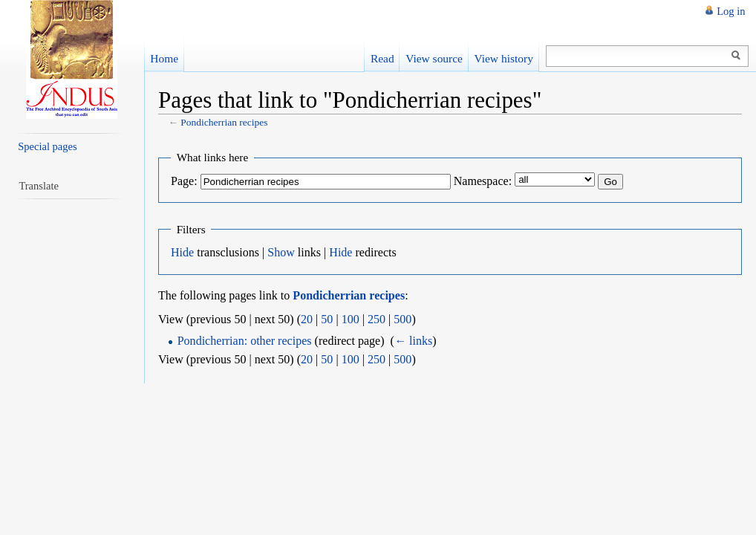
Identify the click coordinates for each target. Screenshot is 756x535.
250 (377, 319)
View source (434, 58)
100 (351, 319)
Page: (184, 181)
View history (503, 58)
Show (281, 252)
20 (307, 319)
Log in (731, 11)
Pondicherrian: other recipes (245, 341)
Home (164, 58)
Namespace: (483, 181)
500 (403, 319)
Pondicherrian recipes (224, 122)
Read (382, 58)
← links (413, 341)
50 (327, 319)
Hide (182, 252)
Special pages (47, 146)
